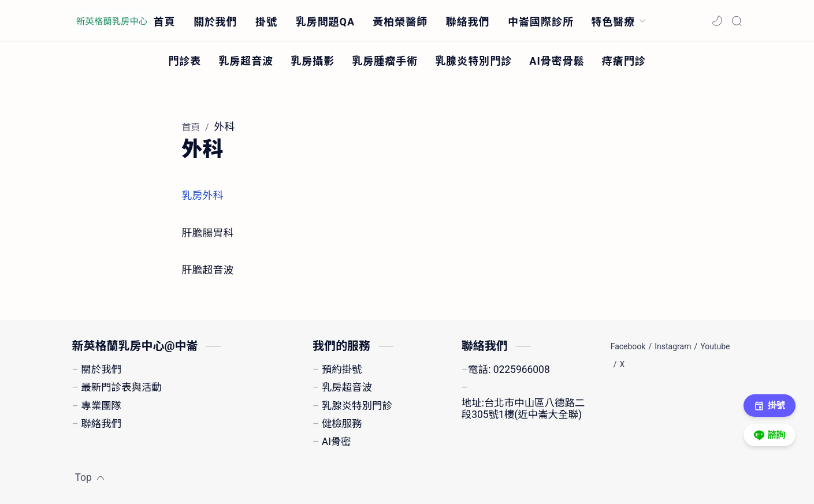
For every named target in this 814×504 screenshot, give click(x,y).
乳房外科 (203, 195)
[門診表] (185, 60)
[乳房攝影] (313, 60)
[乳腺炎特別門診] (473, 60)
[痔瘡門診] (624, 60)
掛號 (770, 406)
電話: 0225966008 (509, 369)
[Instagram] (673, 346)
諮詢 (770, 435)
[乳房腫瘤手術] (385, 60)
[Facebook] (628, 346)
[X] (622, 364)
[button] (717, 21)
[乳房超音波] (246, 60)
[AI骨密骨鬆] (557, 60)
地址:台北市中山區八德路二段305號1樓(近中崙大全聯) (523, 409)
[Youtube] (715, 346)
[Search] (737, 21)
